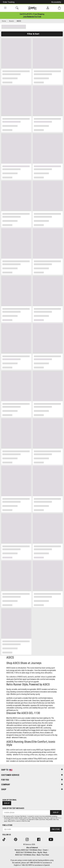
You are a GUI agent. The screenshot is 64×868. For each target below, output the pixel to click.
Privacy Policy (15, 820)
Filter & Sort (32, 34)
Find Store (56, 829)
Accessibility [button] (56, 2)
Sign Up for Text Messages (13, 808)
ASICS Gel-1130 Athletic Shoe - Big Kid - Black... (32, 852)
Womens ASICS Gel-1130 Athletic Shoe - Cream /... (32, 850)
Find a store (7, 825)
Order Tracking (9, 2)
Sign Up (7, 803)
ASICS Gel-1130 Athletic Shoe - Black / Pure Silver (32, 855)
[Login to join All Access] (32, 14)
